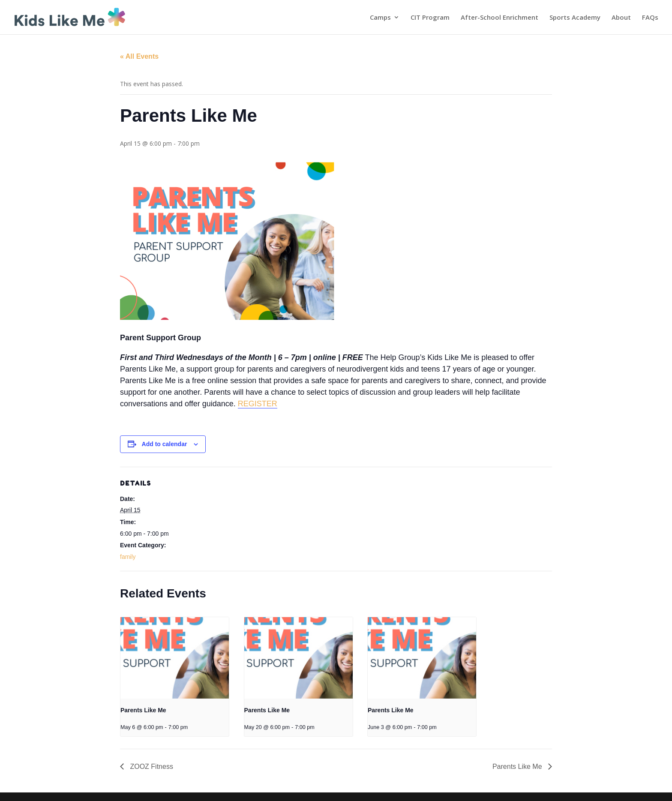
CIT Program (430, 18)
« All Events (139, 56)
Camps (380, 18)
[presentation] (175, 658)
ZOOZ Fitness (151, 766)
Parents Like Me (143, 710)
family (128, 557)
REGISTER (258, 404)
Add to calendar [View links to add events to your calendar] (165, 444)
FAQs (650, 18)
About (621, 18)
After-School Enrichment (499, 18)
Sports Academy (575, 18)
